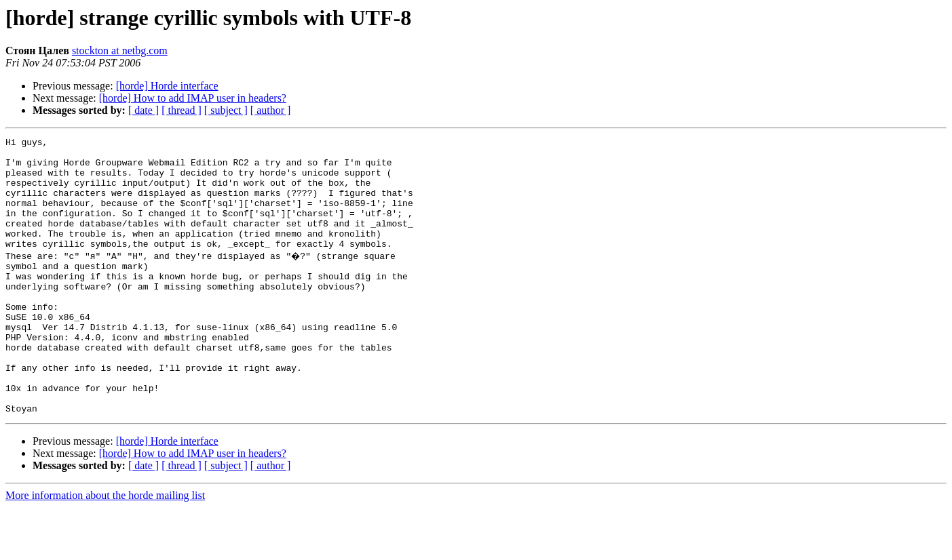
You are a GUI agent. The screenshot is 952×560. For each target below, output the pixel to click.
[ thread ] (182, 110)
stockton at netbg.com (120, 51)
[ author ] (271, 110)
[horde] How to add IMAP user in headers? (193, 98)
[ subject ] (226, 110)
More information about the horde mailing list (105, 548)
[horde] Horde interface (167, 86)
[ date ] (144, 110)
